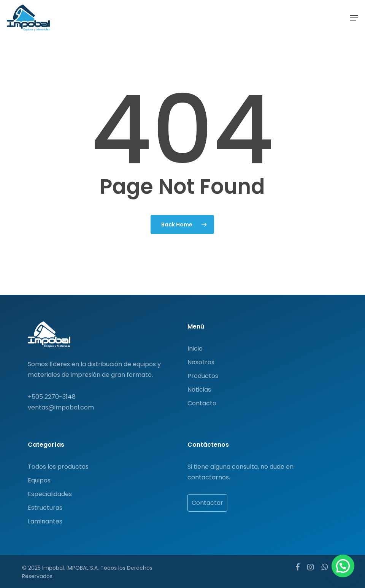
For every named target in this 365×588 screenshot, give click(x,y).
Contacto (202, 403)
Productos (203, 376)
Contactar (207, 503)
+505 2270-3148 (52, 397)
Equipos (39, 480)
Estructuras (45, 508)
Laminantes (45, 521)
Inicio (195, 349)
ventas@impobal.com (61, 407)
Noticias (199, 390)
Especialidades (50, 494)
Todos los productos (58, 467)
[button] (354, 18)
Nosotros (201, 362)
